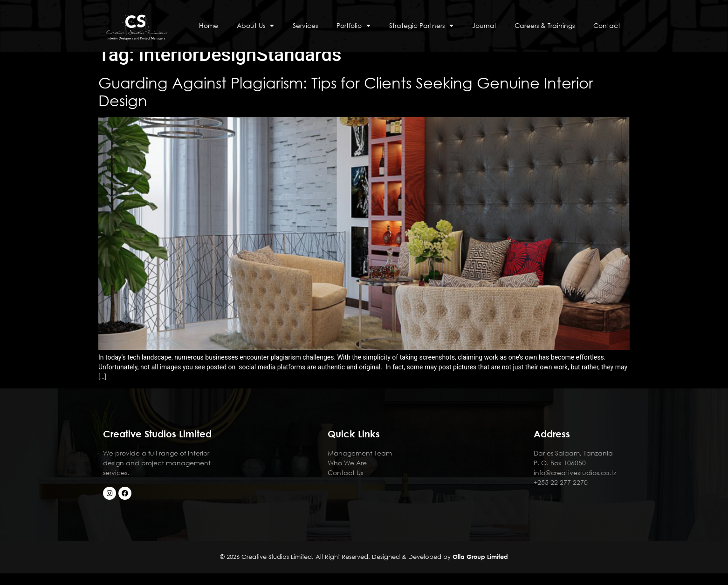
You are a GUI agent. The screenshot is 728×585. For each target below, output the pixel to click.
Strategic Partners (421, 26)
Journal (484, 25)
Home (209, 25)
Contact (607, 25)
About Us (255, 26)
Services (305, 25)
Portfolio (354, 26)
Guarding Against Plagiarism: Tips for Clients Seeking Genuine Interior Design (346, 103)
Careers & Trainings (545, 25)
